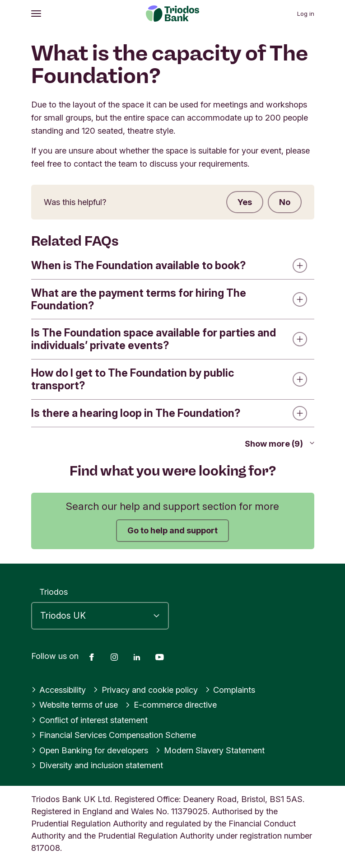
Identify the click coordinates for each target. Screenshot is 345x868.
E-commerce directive (171, 705)
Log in (306, 14)
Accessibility (59, 690)
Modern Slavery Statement (210, 750)
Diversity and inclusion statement (97, 765)
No (285, 202)
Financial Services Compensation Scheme (114, 735)
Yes (245, 202)
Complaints (230, 690)
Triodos (54, 592)
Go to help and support (172, 530)
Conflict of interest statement (90, 720)
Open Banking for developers (90, 750)
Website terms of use (75, 705)
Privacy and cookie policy (145, 690)
